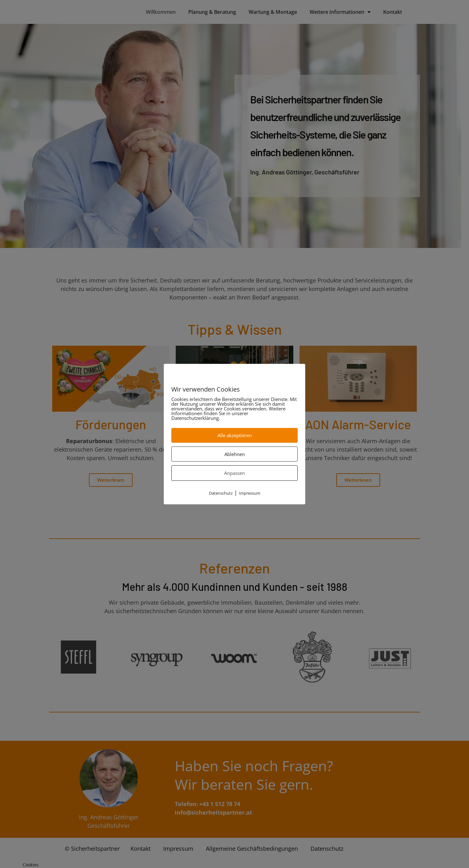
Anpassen (234, 473)
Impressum (250, 493)
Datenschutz (221, 493)
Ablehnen (235, 454)
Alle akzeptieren (235, 435)
